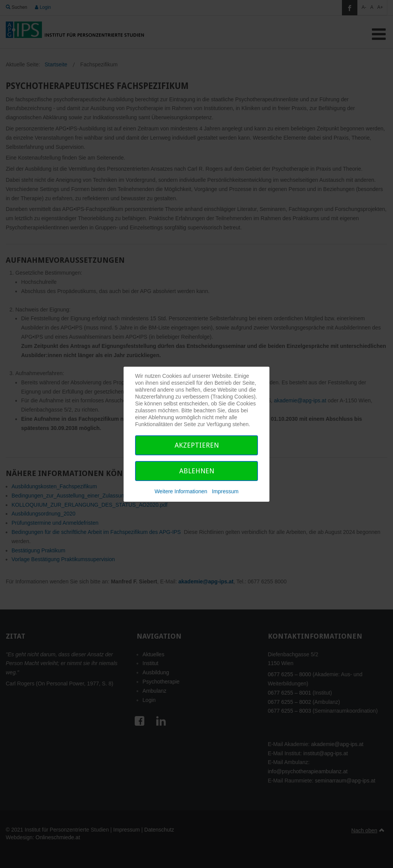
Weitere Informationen (181, 491)
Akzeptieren (197, 445)
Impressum (225, 491)
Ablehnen (197, 471)
